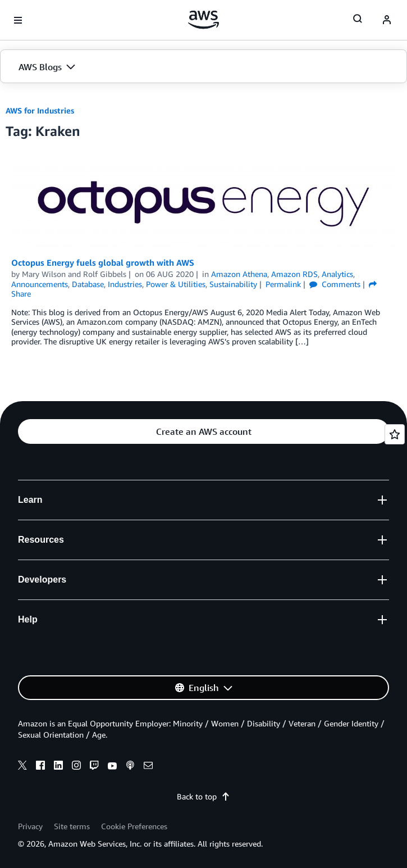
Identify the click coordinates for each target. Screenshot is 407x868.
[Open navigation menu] (18, 20)
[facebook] (40, 767)
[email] (148, 767)
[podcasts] (130, 767)
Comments (335, 284)
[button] (203, 67)
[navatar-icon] (387, 20)
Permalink (283, 284)
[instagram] (76, 767)
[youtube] (112, 767)
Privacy (30, 826)
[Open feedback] (395, 434)
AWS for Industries (40, 110)
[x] (22, 767)
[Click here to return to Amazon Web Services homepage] (203, 20)
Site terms (72, 826)
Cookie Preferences (134, 826)
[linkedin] (58, 767)
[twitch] (94, 767)
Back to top (203, 796)
